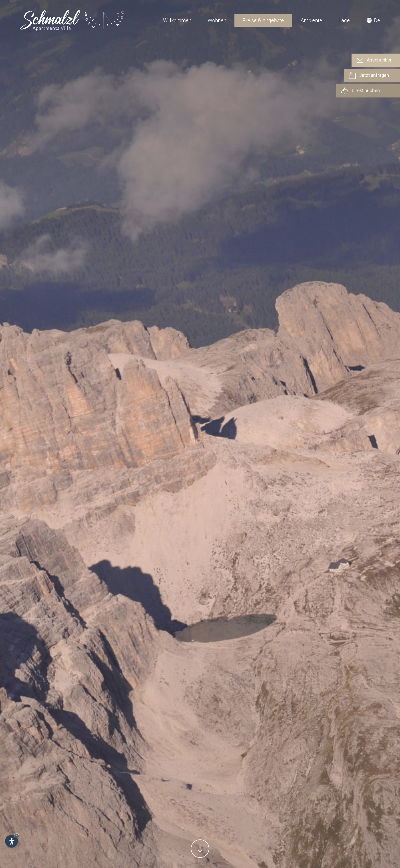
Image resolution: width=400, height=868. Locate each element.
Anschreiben (375, 60)
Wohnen (217, 20)
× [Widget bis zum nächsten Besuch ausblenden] (17, 836)
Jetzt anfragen (369, 76)
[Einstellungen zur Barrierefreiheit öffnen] (11, 841)
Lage (344, 20)
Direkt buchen (361, 91)
